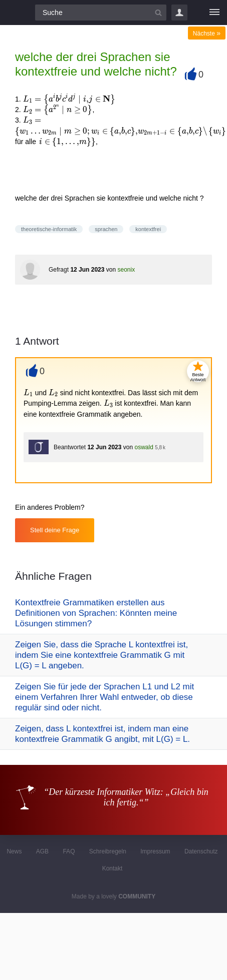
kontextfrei (148, 229)
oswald (144, 447)
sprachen (106, 229)
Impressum (155, 851)
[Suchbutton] (158, 13)
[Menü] (214, 13)
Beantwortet (70, 447)
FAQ (69, 851)
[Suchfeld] (101, 13)
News (14, 851)
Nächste (207, 34)
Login (179, 13)
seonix (126, 270)
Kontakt (112, 868)
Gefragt (59, 270)
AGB (42, 851)
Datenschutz (201, 851)
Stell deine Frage (55, 530)
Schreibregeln (108, 851)
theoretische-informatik (49, 229)
